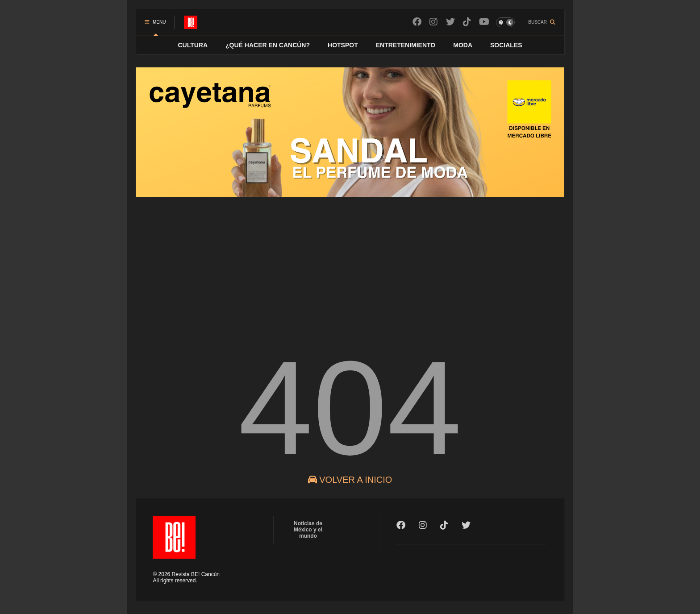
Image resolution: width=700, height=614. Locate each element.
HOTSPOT (343, 45)
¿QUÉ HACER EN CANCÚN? (268, 45)
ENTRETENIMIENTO (406, 45)
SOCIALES (506, 45)
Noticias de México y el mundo (308, 530)
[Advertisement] (350, 265)
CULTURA (193, 45)
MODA (463, 45)
